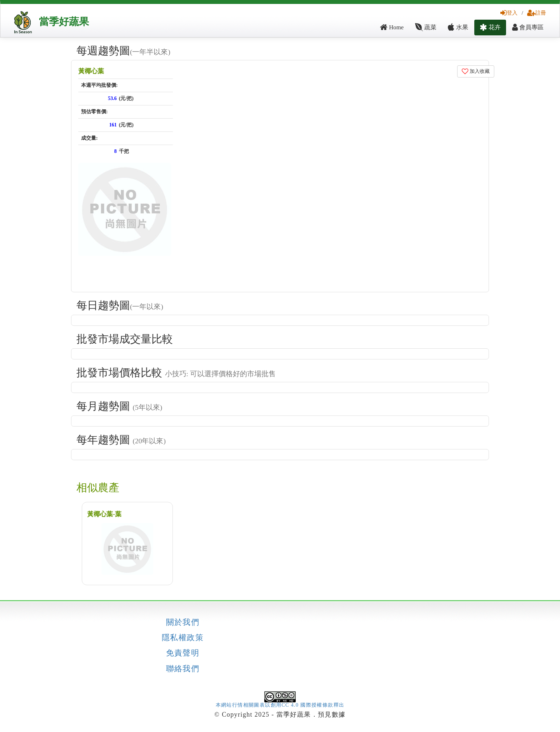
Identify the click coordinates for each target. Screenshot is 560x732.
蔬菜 (426, 27)
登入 (509, 13)
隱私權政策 (183, 638)
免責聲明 (183, 653)
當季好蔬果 (64, 22)
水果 (458, 27)
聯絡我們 (183, 669)
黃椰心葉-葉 (104, 514)
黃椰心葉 (91, 71)
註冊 (537, 13)
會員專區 (528, 27)
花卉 (490, 27)
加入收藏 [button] (476, 71)
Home (392, 27)
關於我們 (183, 622)
